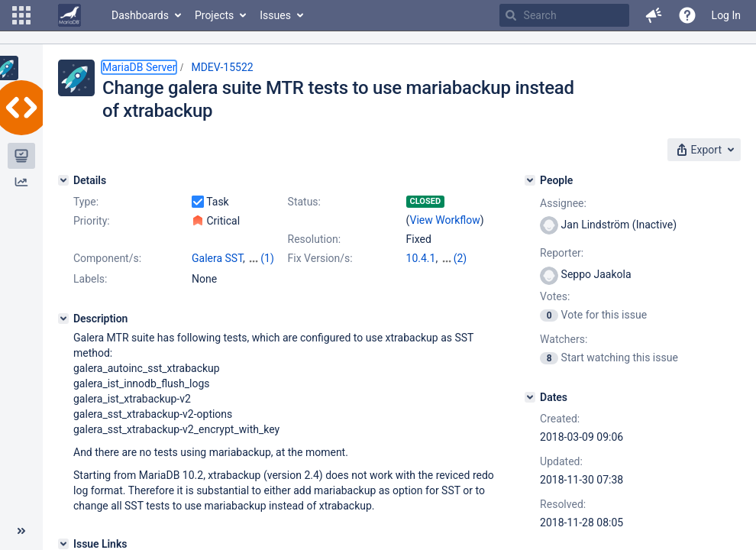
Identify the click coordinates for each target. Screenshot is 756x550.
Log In (726, 15)
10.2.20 (459, 258)
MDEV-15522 (222, 67)
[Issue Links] (63, 544)
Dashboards (140, 15)
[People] (530, 180)
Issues (275, 15)
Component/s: (107, 258)
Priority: (92, 221)
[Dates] (530, 397)
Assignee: (563, 203)
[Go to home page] (69, 15)
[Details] (63, 180)
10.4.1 (421, 258)
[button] (21, 15)
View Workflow (445, 220)
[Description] (63, 319)
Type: (86, 202)
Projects (214, 15)
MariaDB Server (139, 67)
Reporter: (562, 253)
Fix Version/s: (320, 258)
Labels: (90, 279)
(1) (267, 258)
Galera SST (217, 258)
